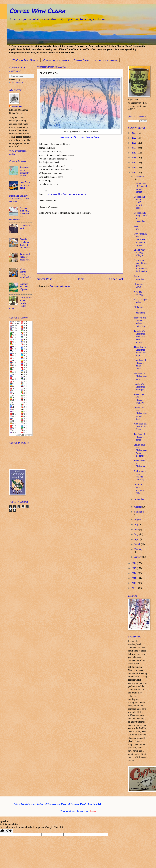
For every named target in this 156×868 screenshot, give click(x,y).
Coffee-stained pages (56, 60)
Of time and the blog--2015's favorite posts (139, 202)
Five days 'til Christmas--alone (140, 376)
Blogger (92, 811)
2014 (134, 563)
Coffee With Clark (37, 11)
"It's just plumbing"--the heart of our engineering (20, 213)
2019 (134, 153)
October (138, 507)
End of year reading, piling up (139, 253)
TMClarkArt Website (25, 60)
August (138, 520)
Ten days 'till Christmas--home (140, 437)
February (138, 549)
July (137, 524)
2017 (134, 163)
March (138, 544)
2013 (134, 568)
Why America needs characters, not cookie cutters (140, 239)
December (139, 177)
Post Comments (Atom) (60, 286)
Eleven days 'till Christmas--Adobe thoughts (140, 450)
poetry (72, 194)
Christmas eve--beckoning (139, 310)
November (139, 499)
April (137, 539)
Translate (16, 83)
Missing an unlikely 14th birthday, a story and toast (19, 199)
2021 (134, 143)
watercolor (81, 194)
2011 (134, 578)
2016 (134, 168)
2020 (134, 148)
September (139, 512)
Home (81, 279)
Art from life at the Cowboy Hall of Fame (20, 303)
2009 (134, 588)
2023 (134, 133)
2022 (134, 138)
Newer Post (44, 279)
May (137, 534)
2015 (134, 173)
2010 (134, 583)
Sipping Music (82, 60)
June (137, 529)
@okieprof (17, 107)
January (138, 557)
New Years (63, 194)
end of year (52, 194)
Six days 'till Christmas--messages (140, 387)
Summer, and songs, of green (25, 287)
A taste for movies (106, 60)
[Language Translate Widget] (22, 76)
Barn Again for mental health (25, 185)
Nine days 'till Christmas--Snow (140, 426)
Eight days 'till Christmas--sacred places (140, 413)
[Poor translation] (9, 831)
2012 (134, 573)
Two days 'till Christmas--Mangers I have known (140, 337)
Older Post (116, 279)
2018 (134, 158)
